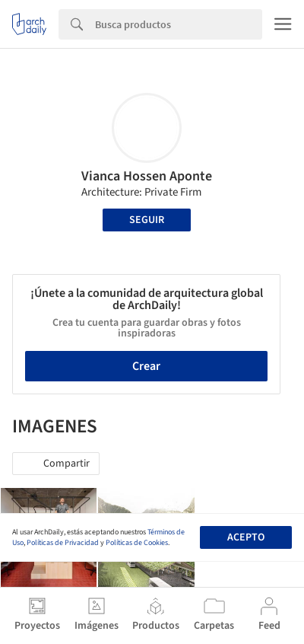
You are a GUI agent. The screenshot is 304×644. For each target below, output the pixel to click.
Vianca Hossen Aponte (147, 176)
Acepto (246, 537)
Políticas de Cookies (137, 543)
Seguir (147, 220)
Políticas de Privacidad (63, 543)
